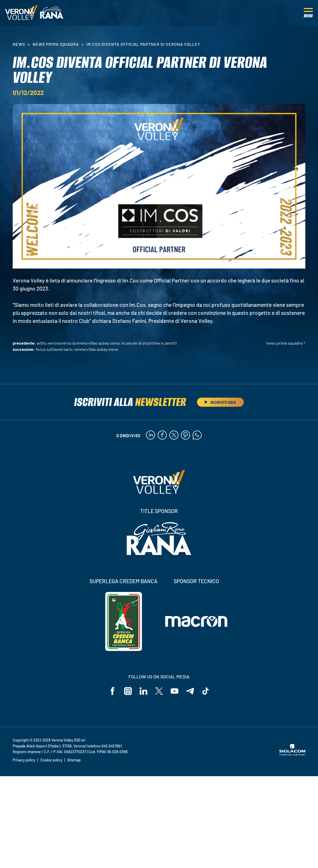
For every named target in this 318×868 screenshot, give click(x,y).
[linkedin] (151, 435)
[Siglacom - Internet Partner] (292, 754)
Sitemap (74, 760)
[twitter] (174, 435)
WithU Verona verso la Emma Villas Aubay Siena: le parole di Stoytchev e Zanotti (107, 343)
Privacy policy (24, 760)
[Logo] (21, 13)
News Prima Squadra (56, 44)
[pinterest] (185, 435)
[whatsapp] (197, 435)
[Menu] (308, 13)
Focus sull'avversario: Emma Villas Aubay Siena (77, 349)
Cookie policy (51, 760)
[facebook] (162, 435)
